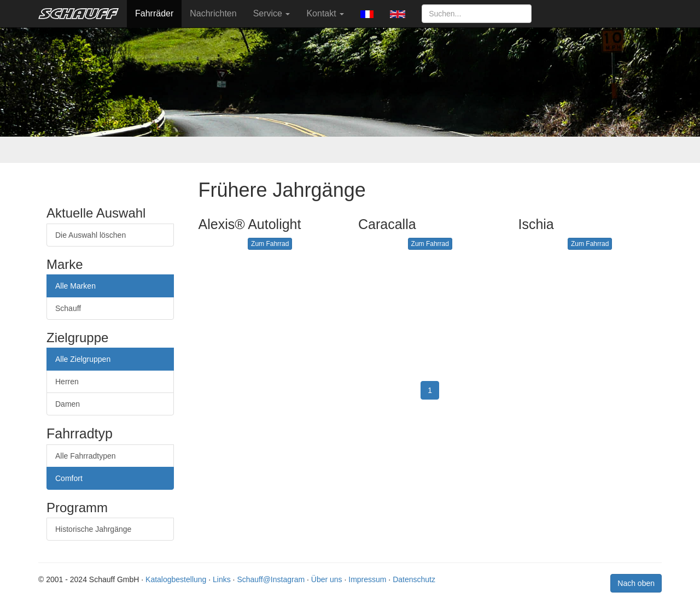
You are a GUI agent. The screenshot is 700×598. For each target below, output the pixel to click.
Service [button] (272, 13)
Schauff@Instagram (271, 579)
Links (222, 579)
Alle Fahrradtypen (86, 456)
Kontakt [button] (325, 13)
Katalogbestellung (176, 579)
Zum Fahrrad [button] (270, 244)
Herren (67, 382)
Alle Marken (75, 286)
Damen (68, 404)
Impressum (367, 579)
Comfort (69, 478)
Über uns (327, 579)
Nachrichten (213, 13)
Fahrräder (154, 13)
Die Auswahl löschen (91, 235)
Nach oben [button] (636, 583)
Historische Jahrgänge (93, 529)
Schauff (68, 308)
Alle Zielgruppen (83, 359)
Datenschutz (414, 579)
